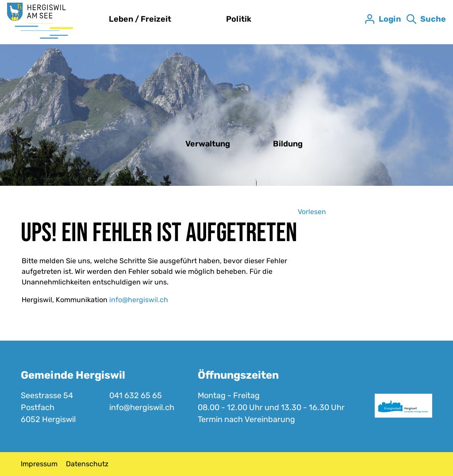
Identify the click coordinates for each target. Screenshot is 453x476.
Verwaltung (208, 144)
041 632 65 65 (136, 395)
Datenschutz (87, 464)
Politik (239, 19)
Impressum (39, 464)
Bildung (288, 144)
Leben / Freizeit (140, 19)
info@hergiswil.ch (139, 300)
